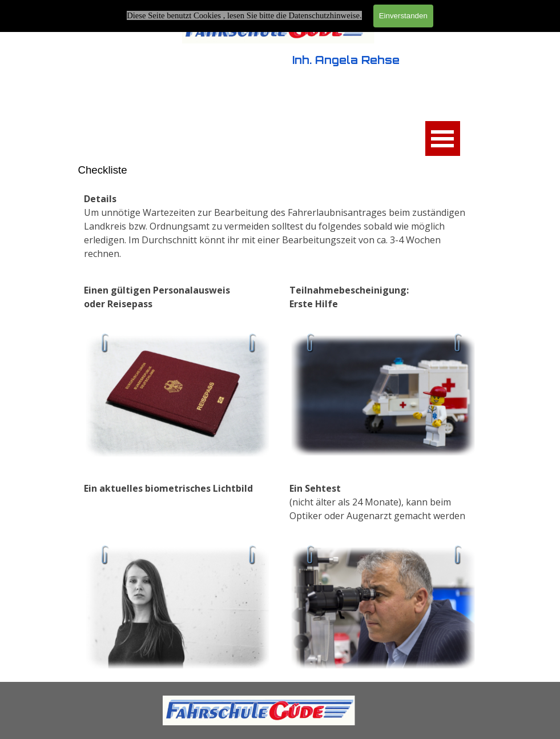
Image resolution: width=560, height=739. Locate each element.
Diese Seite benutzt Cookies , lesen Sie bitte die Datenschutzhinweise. (244, 15)
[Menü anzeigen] (443, 138)
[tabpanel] (280, 226)
